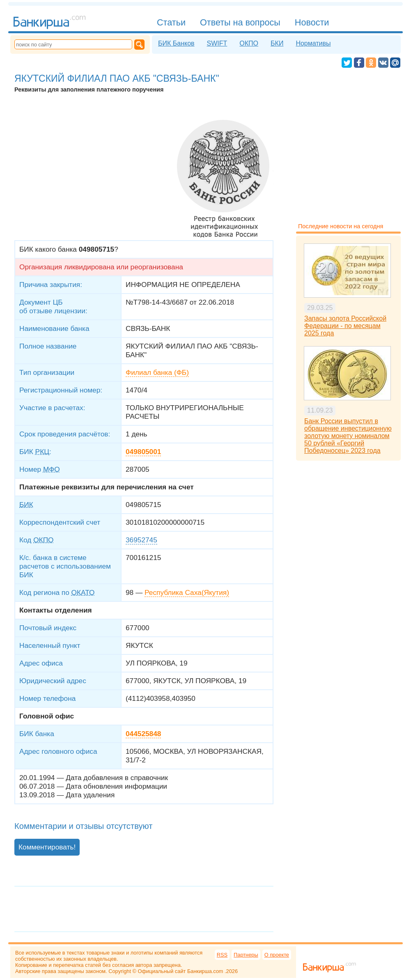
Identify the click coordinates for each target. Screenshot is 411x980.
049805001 (143, 452)
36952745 (141, 540)
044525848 (143, 734)
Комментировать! (47, 847)
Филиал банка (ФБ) (157, 372)
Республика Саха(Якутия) (187, 592)
